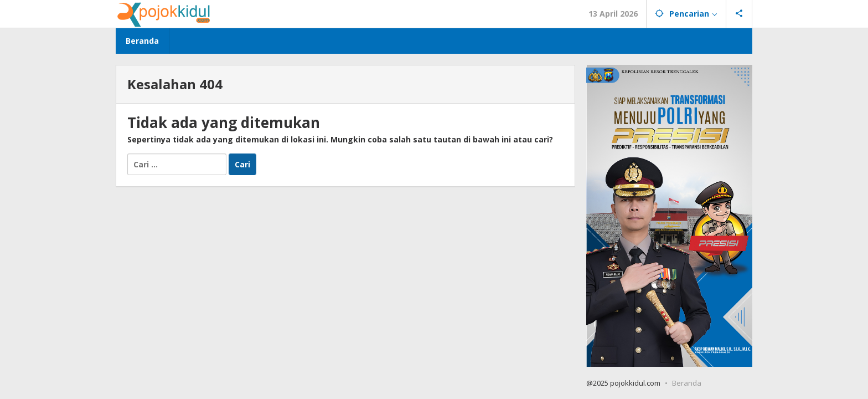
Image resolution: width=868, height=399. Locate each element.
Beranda (687, 383)
